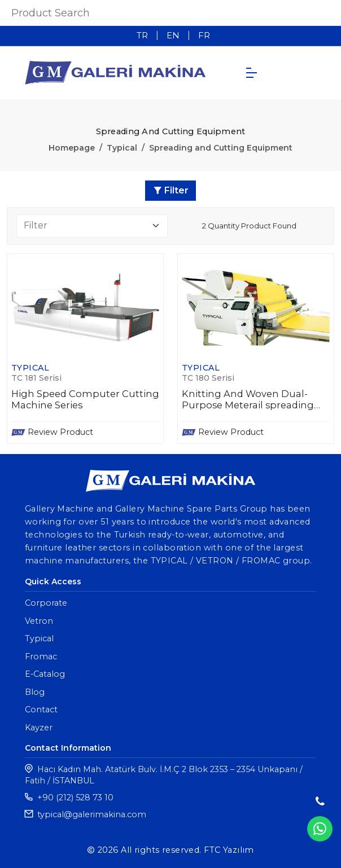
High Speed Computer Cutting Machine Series (85, 400)
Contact (41, 710)
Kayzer (39, 728)
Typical (122, 148)
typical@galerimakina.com (92, 814)
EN (173, 35)
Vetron (39, 621)
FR (204, 35)
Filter (171, 190)
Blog (35, 692)
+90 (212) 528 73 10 (75, 797)
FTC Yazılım (229, 850)
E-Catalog (45, 674)
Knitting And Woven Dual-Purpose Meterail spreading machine (248, 400)
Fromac (41, 656)
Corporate (46, 603)
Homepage (72, 148)
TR (142, 35)
